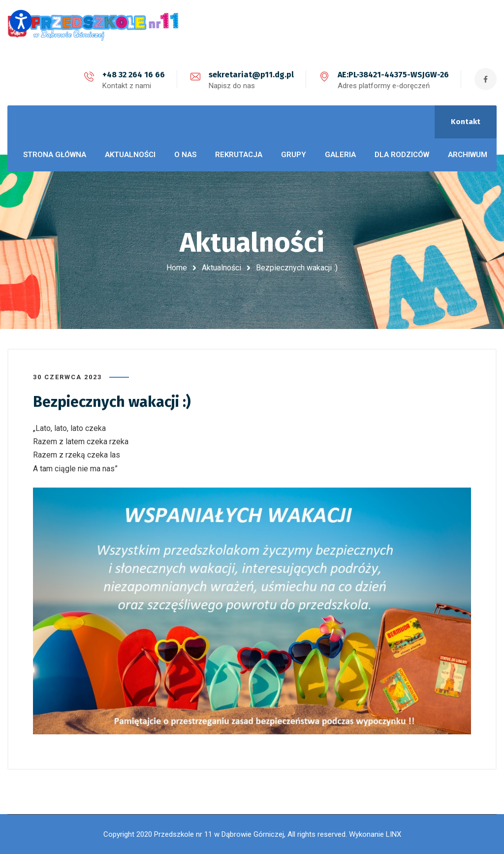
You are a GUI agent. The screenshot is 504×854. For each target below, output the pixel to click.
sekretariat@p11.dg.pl (251, 75)
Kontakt (466, 122)
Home (177, 268)
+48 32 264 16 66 (134, 75)
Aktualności (221, 268)
